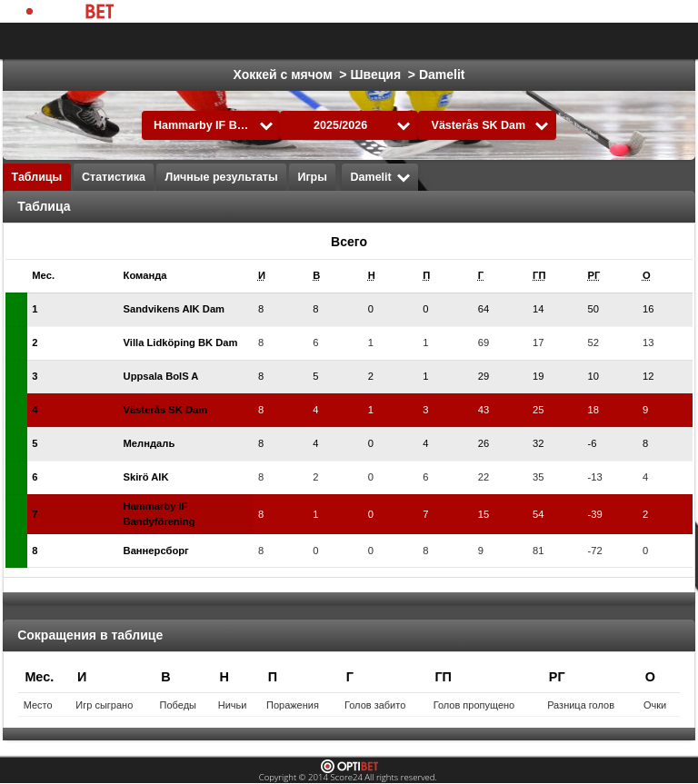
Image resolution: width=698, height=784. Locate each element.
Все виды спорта (609, 41)
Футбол (438, 41)
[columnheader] (54, 276)
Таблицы (37, 177)
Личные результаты (222, 177)
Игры (312, 177)
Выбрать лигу (320, 41)
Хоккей (509, 41)
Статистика (114, 177)
